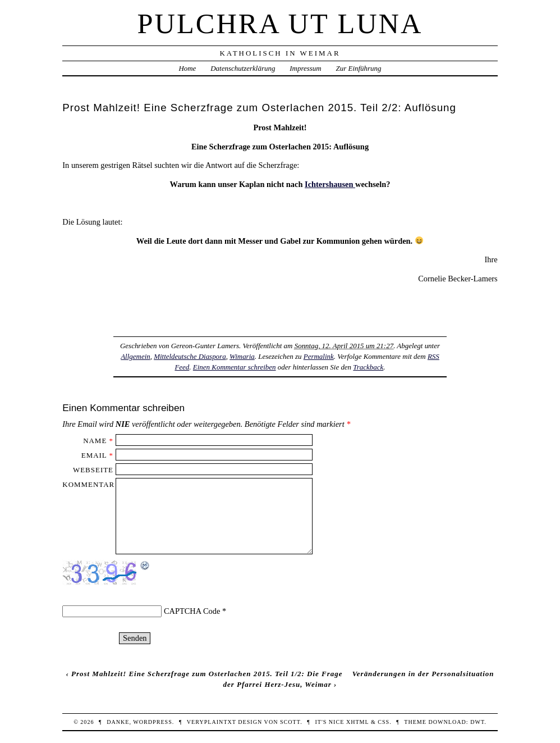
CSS (384, 722)
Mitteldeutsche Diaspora (190, 356)
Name (95, 441)
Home (187, 68)
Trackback (368, 367)
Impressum (305, 68)
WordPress (152, 722)
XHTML (357, 722)
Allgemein (136, 356)
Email (94, 455)
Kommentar (88, 484)
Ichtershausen (330, 184)
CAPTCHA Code (192, 611)
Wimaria (242, 356)
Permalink (319, 356)
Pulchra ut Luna (280, 24)
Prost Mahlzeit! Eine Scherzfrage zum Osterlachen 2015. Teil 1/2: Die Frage (207, 674)
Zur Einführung (359, 68)
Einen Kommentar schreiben (235, 367)
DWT (477, 722)
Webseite (93, 470)
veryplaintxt (212, 722)
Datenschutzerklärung (243, 68)
